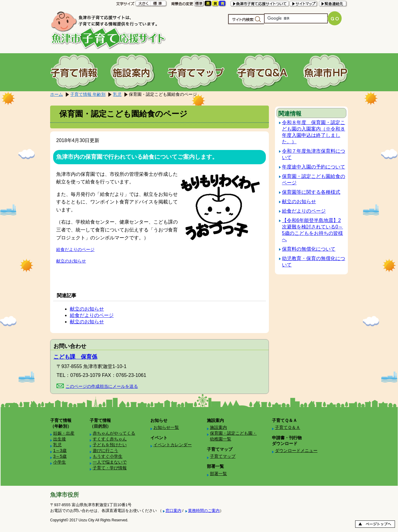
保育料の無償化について (309, 249)
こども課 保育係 (75, 357)
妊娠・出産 (64, 433)
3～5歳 (60, 456)
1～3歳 (60, 450)
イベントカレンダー (173, 445)
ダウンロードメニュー (296, 450)
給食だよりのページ (75, 249)
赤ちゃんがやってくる (114, 433)
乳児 (117, 94)
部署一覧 (218, 474)
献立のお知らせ (71, 261)
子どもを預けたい (110, 445)
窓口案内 (173, 511)
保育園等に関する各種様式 (311, 192)
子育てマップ (223, 456)
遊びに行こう (105, 450)
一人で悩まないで (110, 462)
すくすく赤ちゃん (110, 439)
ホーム (57, 94)
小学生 (60, 462)
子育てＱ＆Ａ (288, 427)
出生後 (60, 439)
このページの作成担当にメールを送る (102, 386)
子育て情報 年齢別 (88, 94)
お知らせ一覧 (166, 427)
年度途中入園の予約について (314, 167)
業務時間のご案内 (204, 511)
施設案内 (218, 427)
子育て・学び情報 (110, 468)
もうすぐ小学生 (108, 456)
